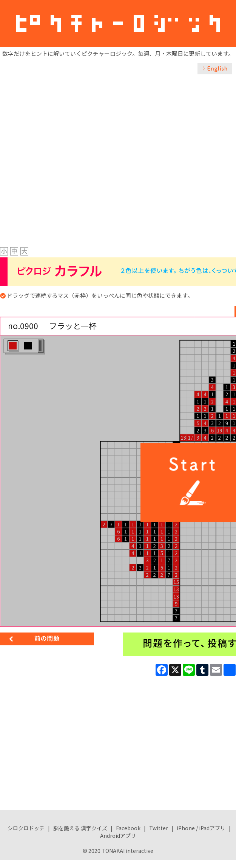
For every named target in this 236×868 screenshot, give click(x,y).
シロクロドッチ (26, 828)
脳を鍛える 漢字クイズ (80, 828)
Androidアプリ (118, 836)
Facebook (128, 828)
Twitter (159, 828)
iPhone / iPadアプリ (201, 828)
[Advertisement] (89, 152)
